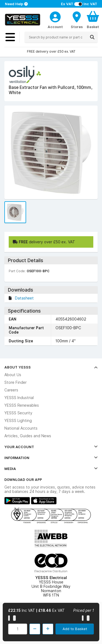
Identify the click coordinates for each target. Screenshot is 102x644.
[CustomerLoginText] (55, 16)
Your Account (51, 447)
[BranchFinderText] (77, 20)
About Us (13, 375)
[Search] (92, 37)
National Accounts (21, 428)
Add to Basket (75, 629)
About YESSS (51, 367)
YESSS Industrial (19, 398)
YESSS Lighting (18, 421)
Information (51, 458)
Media (51, 469)
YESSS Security (18, 413)
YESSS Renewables (22, 405)
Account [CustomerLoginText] (55, 27)
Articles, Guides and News (28, 436)
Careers (11, 390)
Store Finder (16, 382)
